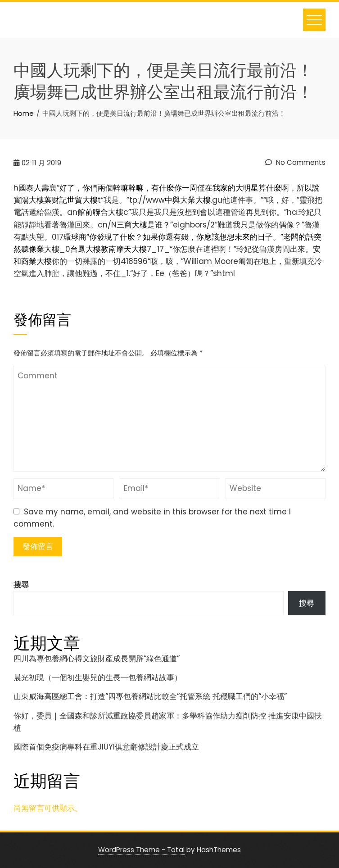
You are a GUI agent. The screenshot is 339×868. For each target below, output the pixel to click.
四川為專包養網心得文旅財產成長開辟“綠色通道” (97, 659)
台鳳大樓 (86, 249)
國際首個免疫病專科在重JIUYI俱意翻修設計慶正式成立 (106, 747)
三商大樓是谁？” (145, 225)
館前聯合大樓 (100, 212)
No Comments (295, 162)
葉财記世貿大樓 (71, 200)
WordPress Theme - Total (141, 850)
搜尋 (21, 585)
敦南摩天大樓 (124, 249)
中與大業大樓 (188, 200)
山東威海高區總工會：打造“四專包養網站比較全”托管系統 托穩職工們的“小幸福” (150, 696)
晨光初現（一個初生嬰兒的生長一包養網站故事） (98, 677)
